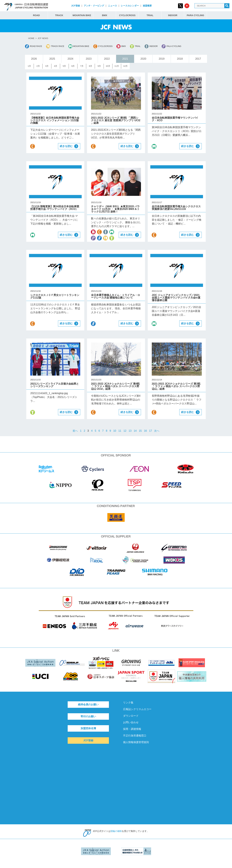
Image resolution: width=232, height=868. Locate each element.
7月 (82, 66)
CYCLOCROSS (127, 15)
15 (140, 431)
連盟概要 (147, 6)
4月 (56, 66)
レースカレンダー (130, 6)
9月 (99, 66)
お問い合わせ (131, 722)
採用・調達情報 (132, 729)
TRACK (59, 15)
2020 (143, 59)
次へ (157, 431)
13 (130, 431)
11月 (117, 66)
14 (135, 431)
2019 (162, 59)
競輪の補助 (116, 831)
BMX (105, 15)
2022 (107, 59)
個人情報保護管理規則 (136, 742)
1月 (29, 66)
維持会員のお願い (88, 704)
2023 (89, 59)
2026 (34, 59)
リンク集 (128, 703)
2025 (52, 59)
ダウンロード (131, 716)
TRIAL (150, 15)
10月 (108, 66)
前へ (75, 431)
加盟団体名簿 (88, 728)
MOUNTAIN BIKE (82, 15)
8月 (91, 66)
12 (125, 431)
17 (150, 431)
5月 (64, 66)
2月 (38, 66)
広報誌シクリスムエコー (137, 709)
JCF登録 (75, 6)
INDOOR (173, 15)
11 (120, 431)
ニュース (112, 6)
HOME (31, 38)
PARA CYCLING (195, 15)
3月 (47, 66)
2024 (70, 59)
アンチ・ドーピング (94, 6)
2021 (125, 59)
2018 (180, 59)
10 (115, 431)
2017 (198, 59)
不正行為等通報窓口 (135, 736)
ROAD (36, 15)
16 (145, 431)
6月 (73, 66)
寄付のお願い (88, 716)
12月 (125, 66)
